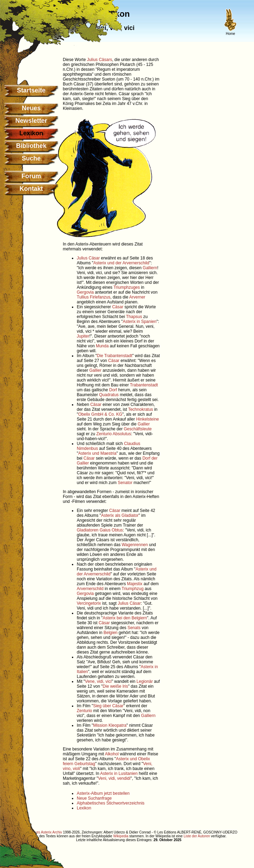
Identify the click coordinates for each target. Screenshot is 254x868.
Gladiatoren (88, 530)
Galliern (150, 268)
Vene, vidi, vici (98, 681)
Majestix (135, 584)
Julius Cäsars (99, 60)
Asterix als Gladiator (120, 515)
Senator (125, 483)
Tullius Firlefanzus (94, 297)
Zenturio (104, 434)
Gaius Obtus (111, 530)
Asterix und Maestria (97, 453)
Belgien (111, 633)
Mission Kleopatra (110, 725)
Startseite (31, 90)
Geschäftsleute (138, 429)
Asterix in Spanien (140, 322)
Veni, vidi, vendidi (114, 778)
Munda (102, 346)
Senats (134, 628)
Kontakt (31, 189)
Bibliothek (31, 146)
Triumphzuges (127, 287)
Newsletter (31, 121)
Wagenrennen (135, 545)
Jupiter (83, 336)
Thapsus (134, 317)
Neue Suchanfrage (94, 798)
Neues (31, 108)
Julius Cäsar (88, 258)
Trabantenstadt (144, 385)
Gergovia (85, 292)
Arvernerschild (90, 589)
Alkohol (112, 754)
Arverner (137, 297)
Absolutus (122, 434)
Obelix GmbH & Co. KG (100, 414)
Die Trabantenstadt (115, 356)
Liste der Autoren (197, 836)
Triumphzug (133, 589)
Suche (31, 158)
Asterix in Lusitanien (119, 773)
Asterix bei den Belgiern (125, 618)
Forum (31, 176)
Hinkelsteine (147, 419)
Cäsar (118, 307)
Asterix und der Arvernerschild (121, 263)
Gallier (95, 370)
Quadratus (109, 395)
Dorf (113, 390)
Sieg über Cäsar (108, 706)
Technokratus (140, 409)
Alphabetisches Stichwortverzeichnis (111, 803)
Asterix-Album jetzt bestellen (103, 793)
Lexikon (84, 808)
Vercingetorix (89, 603)
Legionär (145, 681)
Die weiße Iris (115, 686)
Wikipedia (121, 836)
